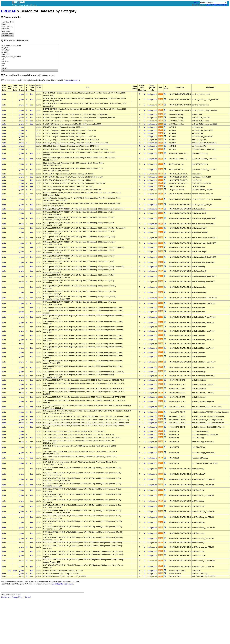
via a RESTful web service (63, 584)
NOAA (208, 5)
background (152, 94)
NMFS (214, 5)
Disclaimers (6, 597)
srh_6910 (30, 48)
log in (196, 2)
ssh (30, 59)
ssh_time (30, 61)
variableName (8, 36)
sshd (30, 64)
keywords (8, 29)
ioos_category (8, 27)
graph (21, 94)
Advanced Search (71, 80)
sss (30, 66)
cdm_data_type (8, 22)
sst (30, 70)
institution (8, 24)
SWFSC (220, 5)
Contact (28, 597)
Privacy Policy (18, 597)
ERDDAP (9, 11)
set (9, 571)
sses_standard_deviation (30, 57)
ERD (225, 5)
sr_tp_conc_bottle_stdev (30, 45)
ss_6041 (30, 52)
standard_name (8, 33)
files (31, 94)
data (4, 94)
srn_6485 (30, 50)
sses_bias (30, 55)
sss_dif (30, 68)
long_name (8, 31)
